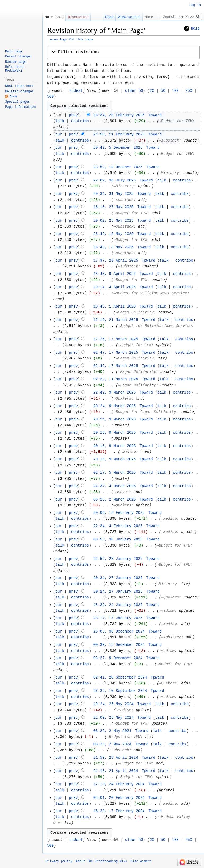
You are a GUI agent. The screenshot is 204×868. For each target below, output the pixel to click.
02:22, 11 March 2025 (116, 379)
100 (175, 91)
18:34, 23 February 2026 (119, 115)
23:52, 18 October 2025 (118, 167)
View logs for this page (72, 40)
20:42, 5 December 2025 (118, 148)
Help (195, 28)
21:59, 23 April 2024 (116, 758)
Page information (20, 107)
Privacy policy (59, 861)
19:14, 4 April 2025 (115, 287)
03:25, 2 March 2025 (115, 499)
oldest (76, 91)
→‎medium (128, 452)
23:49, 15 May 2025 (114, 234)
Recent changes (18, 57)
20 (152, 91)
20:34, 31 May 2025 (114, 194)
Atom (13, 97)
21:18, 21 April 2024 (116, 771)
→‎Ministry (169, 173)
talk (60, 121)
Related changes (19, 92)
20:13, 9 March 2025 (115, 446)
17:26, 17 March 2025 (116, 339)
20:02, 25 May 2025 (114, 221)
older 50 (134, 91)
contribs (80, 121)
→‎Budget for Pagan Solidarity (145, 412)
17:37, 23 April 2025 (116, 261)
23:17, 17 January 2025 (118, 618)
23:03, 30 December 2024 (119, 631)
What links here (19, 86)
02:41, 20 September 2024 (120, 677)
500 (50, 97)
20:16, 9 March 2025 (115, 433)
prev (73, 115)
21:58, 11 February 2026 (119, 134)
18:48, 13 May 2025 (114, 247)
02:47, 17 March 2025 (116, 353)
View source (129, 17)
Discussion (78, 17)
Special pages (18, 102)
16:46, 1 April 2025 (115, 307)
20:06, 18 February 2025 (119, 513)
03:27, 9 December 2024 (118, 658)
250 (189, 91)
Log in (195, 5)
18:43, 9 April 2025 (115, 274)
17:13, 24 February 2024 (119, 784)
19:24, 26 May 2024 (114, 704)
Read (109, 17)
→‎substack (169, 140)
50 (163, 91)
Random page (16, 62)
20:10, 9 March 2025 (115, 459)
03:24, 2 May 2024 (112, 744)
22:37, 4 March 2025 (115, 486)
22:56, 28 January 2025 (118, 559)
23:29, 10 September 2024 (120, 691)
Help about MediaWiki (15, 69)
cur (59, 134)
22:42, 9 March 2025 (115, 392)
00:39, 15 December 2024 (119, 645)
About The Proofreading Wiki (101, 861)
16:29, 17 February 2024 (119, 811)
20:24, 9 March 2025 (115, 406)
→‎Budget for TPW (176, 121)
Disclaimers (141, 861)
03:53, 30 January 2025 (118, 539)
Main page (54, 17)
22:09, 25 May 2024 (114, 718)
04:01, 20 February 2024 (119, 798)
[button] (123, 52)
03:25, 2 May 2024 (112, 731)
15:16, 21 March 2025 (116, 320)
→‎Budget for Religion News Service (150, 293)
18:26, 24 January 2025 (118, 605)
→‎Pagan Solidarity (135, 312)
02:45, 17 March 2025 (116, 366)
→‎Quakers (122, 399)
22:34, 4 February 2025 (118, 526)
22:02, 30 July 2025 (115, 180)
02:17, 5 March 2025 (115, 473)
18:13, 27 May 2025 (114, 207)
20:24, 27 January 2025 (118, 578)
